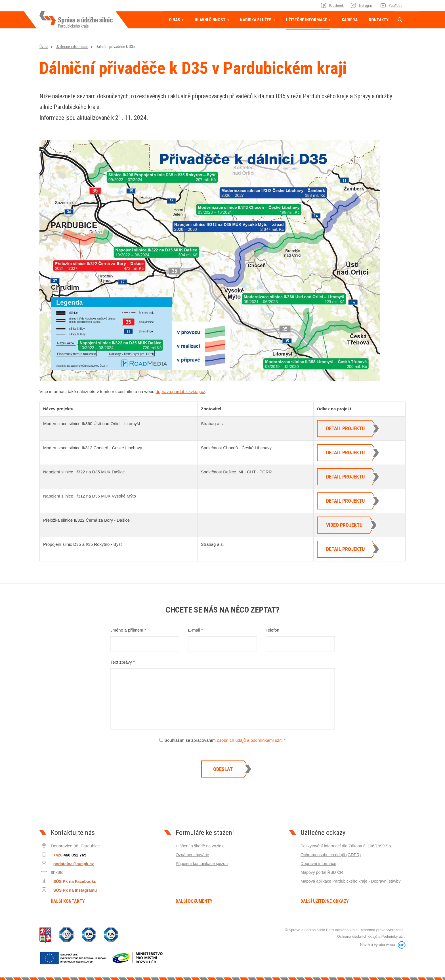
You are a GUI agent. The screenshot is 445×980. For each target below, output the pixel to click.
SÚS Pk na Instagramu (73, 890)
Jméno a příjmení (128, 630)
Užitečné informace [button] (307, 20)
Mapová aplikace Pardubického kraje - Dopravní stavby (353, 881)
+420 (68, 855)
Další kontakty (68, 901)
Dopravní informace (319, 863)
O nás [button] (175, 20)
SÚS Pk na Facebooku (72, 881)
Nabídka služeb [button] (256, 20)
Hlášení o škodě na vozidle (201, 846)
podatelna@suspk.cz (71, 863)
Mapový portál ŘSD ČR (323, 872)
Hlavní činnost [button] (211, 20)
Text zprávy (123, 662)
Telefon (272, 630)
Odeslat (223, 769)
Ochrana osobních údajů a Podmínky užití (371, 936)
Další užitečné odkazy (325, 901)
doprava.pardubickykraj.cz (180, 391)
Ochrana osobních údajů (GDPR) (332, 855)
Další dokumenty (194, 901)
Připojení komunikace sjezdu (203, 863)
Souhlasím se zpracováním (222, 740)
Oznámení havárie (193, 855)
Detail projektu (345, 428)
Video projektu (344, 525)
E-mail (195, 630)
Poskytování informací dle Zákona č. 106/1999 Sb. (348, 846)
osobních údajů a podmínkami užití (250, 740)
